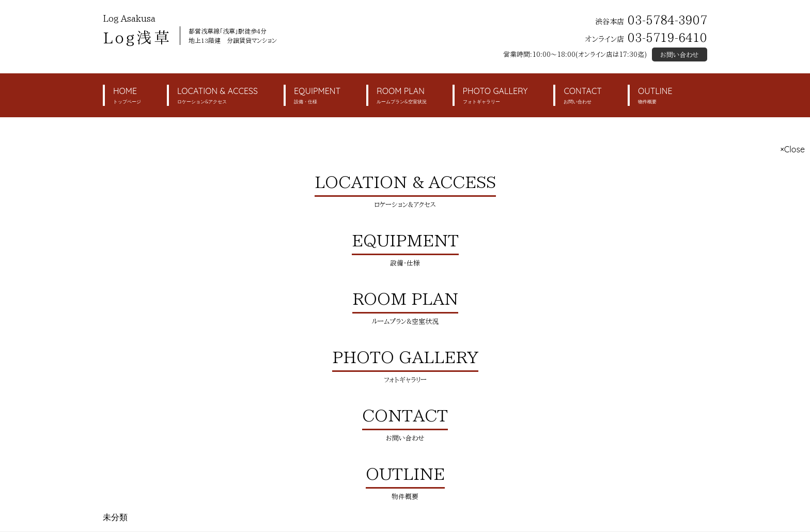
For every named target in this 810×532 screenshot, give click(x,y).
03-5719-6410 (667, 37)
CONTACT (583, 96)
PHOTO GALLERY (495, 96)
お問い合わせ (680, 55)
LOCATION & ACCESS (217, 96)
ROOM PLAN (401, 96)
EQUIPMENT (317, 96)
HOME (127, 96)
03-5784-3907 (667, 20)
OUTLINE (655, 96)
